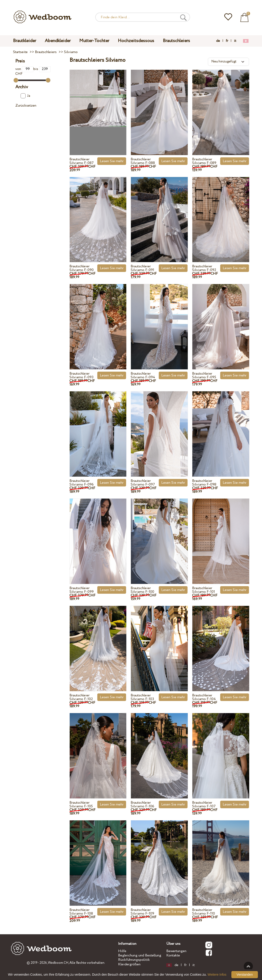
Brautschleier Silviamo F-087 (82, 161)
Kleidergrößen (129, 964)
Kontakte (173, 955)
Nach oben (248, 966)
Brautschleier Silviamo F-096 (82, 483)
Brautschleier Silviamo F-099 (82, 590)
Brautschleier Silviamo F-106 (142, 804)
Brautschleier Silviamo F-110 (204, 912)
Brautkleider (25, 41)
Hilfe (122, 951)
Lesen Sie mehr (112, 161)
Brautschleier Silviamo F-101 (204, 590)
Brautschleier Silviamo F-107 (204, 804)
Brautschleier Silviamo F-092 (204, 268)
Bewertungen (176, 951)
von (24, 69)
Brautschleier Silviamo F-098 (204, 483)
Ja (25, 96)
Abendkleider (58, 41)
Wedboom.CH (58, 963)
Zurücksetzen (26, 106)
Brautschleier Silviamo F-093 (81, 375)
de (218, 41)
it (235, 41)
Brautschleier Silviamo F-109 (142, 912)
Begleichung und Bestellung (140, 955)
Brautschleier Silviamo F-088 (143, 161)
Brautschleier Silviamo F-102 (81, 697)
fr (227, 41)
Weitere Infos (217, 975)
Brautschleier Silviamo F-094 (143, 375)
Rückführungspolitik (134, 960)
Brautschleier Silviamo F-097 (143, 483)
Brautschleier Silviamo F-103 (142, 697)
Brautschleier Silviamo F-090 (82, 268)
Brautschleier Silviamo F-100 (142, 590)
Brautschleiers (176, 41)
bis (42, 69)
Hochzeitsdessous (136, 41)
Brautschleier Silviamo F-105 (81, 804)
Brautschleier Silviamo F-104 (204, 697)
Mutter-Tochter (94, 41)
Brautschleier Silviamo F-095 (204, 375)
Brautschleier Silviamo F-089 (204, 161)
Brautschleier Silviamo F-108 (81, 912)
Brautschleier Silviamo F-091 (142, 268)
